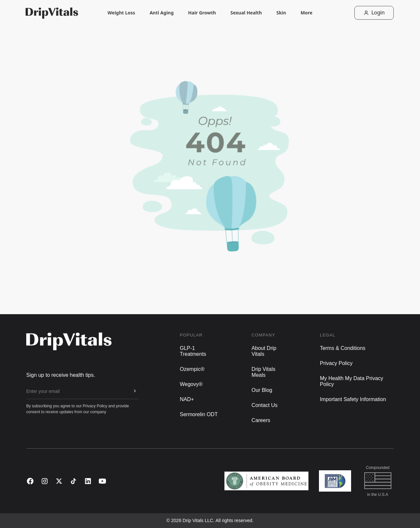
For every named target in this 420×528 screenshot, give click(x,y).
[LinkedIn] (88, 481)
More (306, 16)
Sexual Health (246, 16)
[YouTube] (102, 481)
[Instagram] (45, 481)
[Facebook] (30, 481)
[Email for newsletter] (77, 391)
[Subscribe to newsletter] (135, 391)
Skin (281, 16)
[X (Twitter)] (59, 481)
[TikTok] (73, 481)
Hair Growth (202, 16)
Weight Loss (121, 16)
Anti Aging (162, 16)
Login (374, 12)
